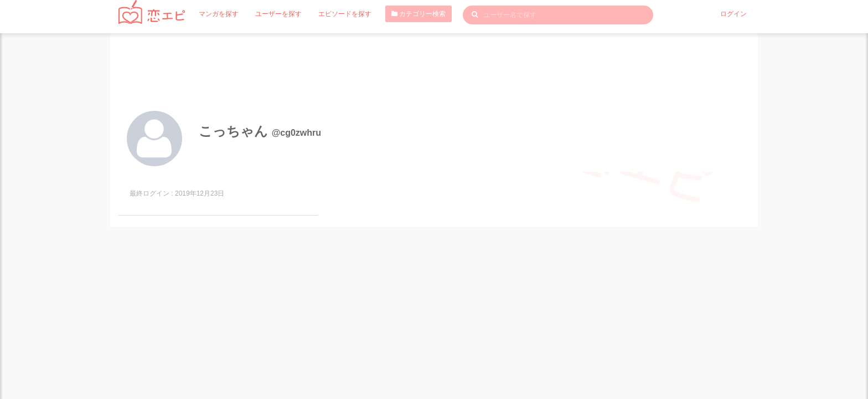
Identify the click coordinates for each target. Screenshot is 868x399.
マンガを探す (219, 14)
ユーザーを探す (278, 14)
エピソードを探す (345, 14)
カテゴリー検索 (418, 14)
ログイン (733, 14)
